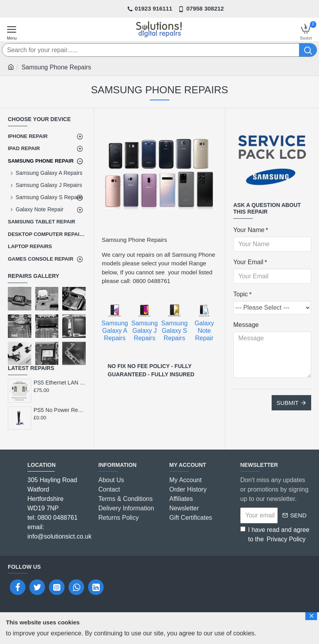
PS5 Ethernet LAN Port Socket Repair (60, 383)
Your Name (249, 230)
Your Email (248, 262)
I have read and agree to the (275, 535)
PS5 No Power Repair (60, 410)
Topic (241, 294)
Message (246, 325)
